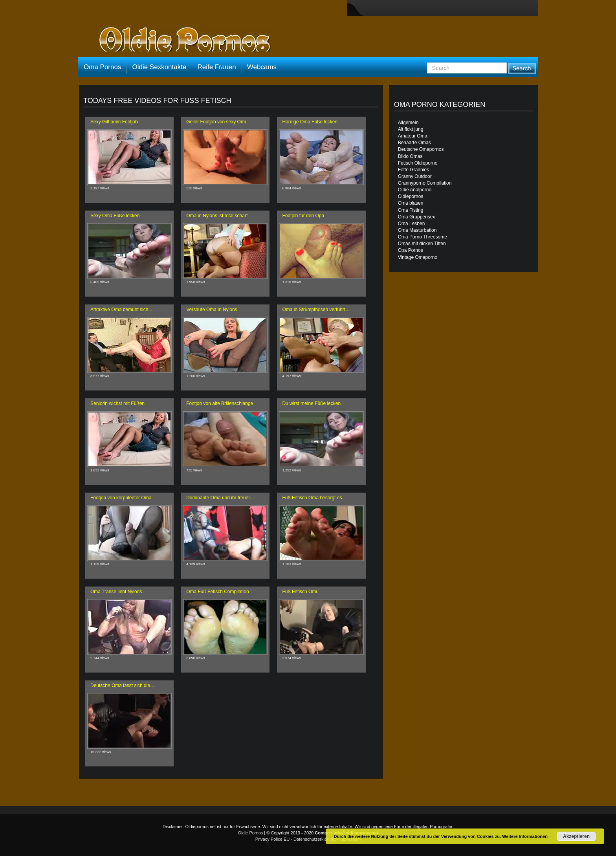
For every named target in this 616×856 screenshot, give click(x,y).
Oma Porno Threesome (423, 237)
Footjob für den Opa (303, 216)
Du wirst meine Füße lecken (311, 403)
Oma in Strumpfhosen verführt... (316, 310)
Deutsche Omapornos (421, 149)
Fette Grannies (413, 170)
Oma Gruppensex (417, 217)
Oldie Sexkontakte (159, 67)
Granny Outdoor (415, 176)
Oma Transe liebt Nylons (116, 592)
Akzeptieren (576, 836)
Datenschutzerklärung (314, 839)
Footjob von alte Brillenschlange (220, 403)
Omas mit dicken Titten (422, 244)
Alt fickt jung (411, 129)
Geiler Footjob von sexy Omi (216, 122)
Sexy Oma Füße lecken (115, 216)
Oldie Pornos (251, 833)
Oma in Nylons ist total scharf (217, 216)
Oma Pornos (102, 67)
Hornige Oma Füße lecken (310, 122)
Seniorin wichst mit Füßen (117, 403)
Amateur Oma (413, 136)
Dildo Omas (410, 156)
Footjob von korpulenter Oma (121, 498)
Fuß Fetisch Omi (300, 592)
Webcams (262, 67)
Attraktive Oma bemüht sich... (121, 310)
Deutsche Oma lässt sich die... (122, 686)
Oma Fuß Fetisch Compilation (217, 592)
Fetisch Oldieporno (418, 163)
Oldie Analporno (415, 190)
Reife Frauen (216, 67)
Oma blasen (411, 203)
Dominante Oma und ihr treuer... (220, 498)
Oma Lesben (412, 224)
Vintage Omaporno (418, 257)
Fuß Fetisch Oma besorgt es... (314, 498)
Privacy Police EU (272, 839)
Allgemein (408, 123)
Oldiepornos (411, 196)
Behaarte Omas (414, 143)
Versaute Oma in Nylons (212, 310)
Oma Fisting (411, 210)
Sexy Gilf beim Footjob (114, 122)
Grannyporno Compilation (425, 183)
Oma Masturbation (417, 230)
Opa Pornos (411, 250)
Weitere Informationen (525, 836)
